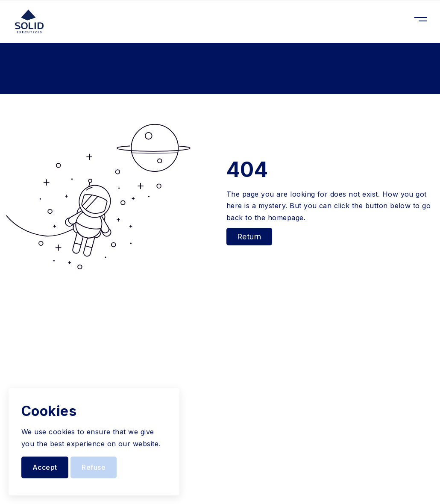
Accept (45, 467)
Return (249, 237)
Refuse (94, 467)
